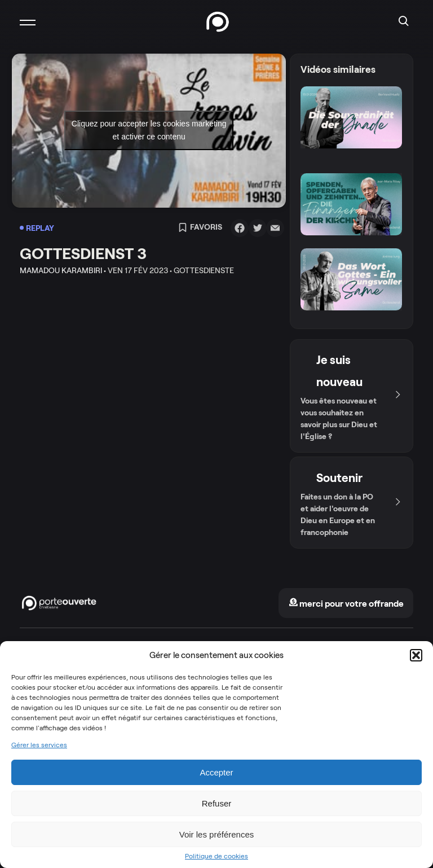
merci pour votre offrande (346, 604)
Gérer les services (39, 745)
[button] (416, 655)
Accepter (216, 772)
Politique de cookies (216, 856)
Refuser (217, 803)
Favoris (200, 228)
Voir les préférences (217, 834)
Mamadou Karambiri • (63, 270)
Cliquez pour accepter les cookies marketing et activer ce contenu (149, 130)
